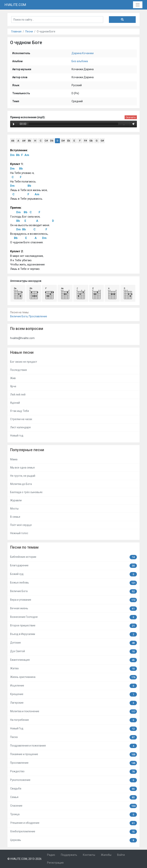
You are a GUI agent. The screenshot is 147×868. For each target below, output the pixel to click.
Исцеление (73, 686)
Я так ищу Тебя (20, 411)
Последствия (18, 370)
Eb (69, 141)
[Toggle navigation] (138, 5)
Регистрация (55, 863)
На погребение (73, 720)
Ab (13, 141)
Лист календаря (20, 427)
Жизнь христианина (73, 677)
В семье (15, 517)
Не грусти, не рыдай (23, 476)
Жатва (73, 669)
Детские (73, 643)
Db (52, 141)
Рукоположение (73, 780)
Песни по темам (24, 547)
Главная (16, 31)
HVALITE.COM (15, 5)
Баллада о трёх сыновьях (26, 492)
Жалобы (106, 855)
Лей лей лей (18, 395)
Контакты (89, 855)
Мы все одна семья (22, 468)
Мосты (14, 509)
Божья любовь (73, 583)
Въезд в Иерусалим (73, 634)
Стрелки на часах (21, 419)
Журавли (16, 500)
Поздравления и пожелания (73, 746)
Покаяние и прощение (73, 754)
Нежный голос (19, 533)
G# (102, 141)
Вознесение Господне (73, 617)
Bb (29, 141)
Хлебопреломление (73, 832)
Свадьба (73, 789)
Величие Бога (19, 316)
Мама (14, 459)
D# (63, 141)
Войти (121, 855)
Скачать (131, 117)
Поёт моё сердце (21, 525)
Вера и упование (73, 600)
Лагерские (73, 703)
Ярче (13, 386)
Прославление (38, 316)
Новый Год (73, 729)
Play (14, 124)
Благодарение (73, 566)
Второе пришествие (73, 626)
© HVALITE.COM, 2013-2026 (24, 859)
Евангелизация (73, 660)
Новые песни (22, 352)
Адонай (15, 403)
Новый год (17, 436)
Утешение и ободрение (73, 823)
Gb (91, 141)
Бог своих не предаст (24, 362)
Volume (133, 124)
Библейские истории (73, 557)
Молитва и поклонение (73, 712)
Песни (29, 31)
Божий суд (73, 574)
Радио (51, 855)
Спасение (73, 806)
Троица (73, 815)
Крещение (73, 694)
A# (24, 141)
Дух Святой (73, 651)
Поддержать (69, 855)
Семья (73, 797)
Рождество (73, 772)
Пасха (73, 737)
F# (85, 141)
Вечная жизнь (73, 609)
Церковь (73, 840)
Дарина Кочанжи (83, 53)
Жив (13, 378)
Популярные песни (27, 450)
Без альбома (80, 61)
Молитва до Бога (21, 484)
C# (46, 141)
